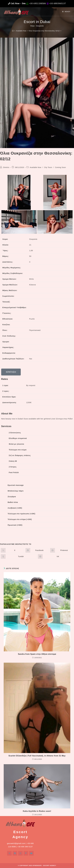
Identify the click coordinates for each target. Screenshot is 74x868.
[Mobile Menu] (66, 12)
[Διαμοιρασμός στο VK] (56, 556)
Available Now (36, 167)
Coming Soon (60, 167)
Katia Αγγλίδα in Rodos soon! (37, 811)
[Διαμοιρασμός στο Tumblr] (19, 556)
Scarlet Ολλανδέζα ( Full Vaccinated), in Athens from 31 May (37, 756)
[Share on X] (12, 550)
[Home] (13, 31)
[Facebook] (15, 853)
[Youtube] (31, 853)
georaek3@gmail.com (16, 843)
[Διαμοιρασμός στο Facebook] (37, 550)
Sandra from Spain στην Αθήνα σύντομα (37, 654)
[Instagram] (20, 853)
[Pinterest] (26, 853)
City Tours (48, 167)
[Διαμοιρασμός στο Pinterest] (62, 550)
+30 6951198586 (38, 3)
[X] (9, 853)
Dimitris (6, 167)
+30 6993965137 (58, 3)
